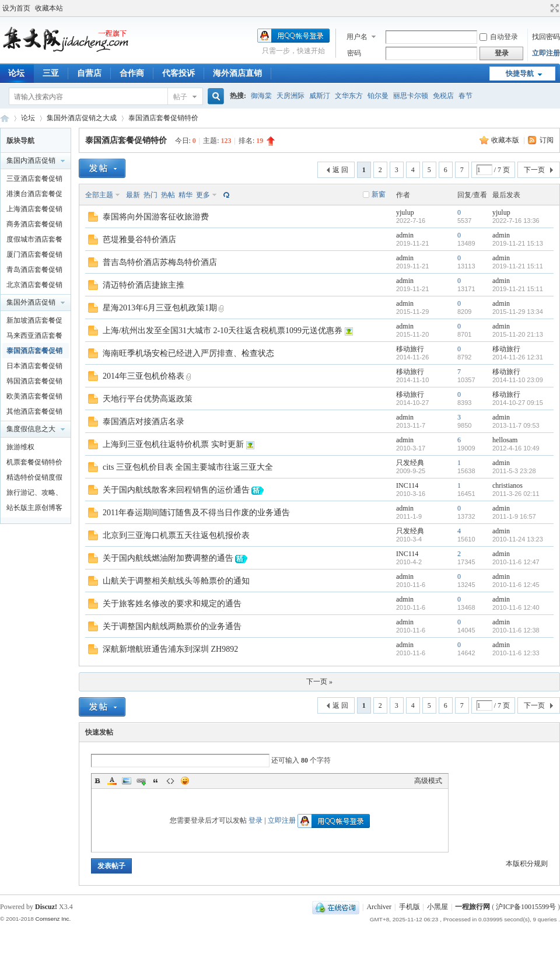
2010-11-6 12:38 (516, 630)
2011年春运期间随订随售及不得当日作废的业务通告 (196, 513)
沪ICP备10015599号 (526, 907)
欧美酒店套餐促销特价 (34, 398)
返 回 (340, 170)
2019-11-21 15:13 (518, 243)
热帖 (168, 195)
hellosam (505, 440)
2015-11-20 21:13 (518, 334)
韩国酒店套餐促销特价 (34, 383)
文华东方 (349, 96)
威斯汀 (320, 96)
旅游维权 (20, 447)
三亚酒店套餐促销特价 (34, 180)
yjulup (405, 212)
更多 (203, 195)
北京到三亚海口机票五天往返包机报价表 (176, 535)
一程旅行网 (5, 118)
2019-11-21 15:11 (518, 266)
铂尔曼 (378, 96)
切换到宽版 (553, 8)
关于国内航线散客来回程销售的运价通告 (176, 490)
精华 (185, 195)
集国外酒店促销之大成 (82, 118)
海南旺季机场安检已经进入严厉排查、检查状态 (188, 353)
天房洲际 (290, 96)
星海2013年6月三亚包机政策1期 (160, 308)
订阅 (547, 140)
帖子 (180, 97)
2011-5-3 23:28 (514, 471)
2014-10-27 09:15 (518, 403)
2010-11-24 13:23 (518, 539)
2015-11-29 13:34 (518, 312)
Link (141, 781)
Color (112, 781)
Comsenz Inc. (53, 919)
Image (127, 781)
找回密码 (546, 37)
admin (405, 235)
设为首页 (16, 8)
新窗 (379, 194)
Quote (156, 781)
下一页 (534, 170)
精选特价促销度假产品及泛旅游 (34, 479)
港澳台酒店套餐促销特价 (34, 195)
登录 (256, 820)
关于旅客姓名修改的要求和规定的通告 (172, 604)
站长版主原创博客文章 (34, 509)
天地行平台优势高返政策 (148, 399)
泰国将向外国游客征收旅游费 (156, 217)
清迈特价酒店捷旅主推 (143, 285)
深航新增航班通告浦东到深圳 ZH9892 (170, 649)
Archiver (379, 907)
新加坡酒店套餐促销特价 (34, 322)
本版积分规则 (527, 864)
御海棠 (261, 96)
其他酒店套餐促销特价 (34, 413)
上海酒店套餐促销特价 (34, 211)
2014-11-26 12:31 (518, 357)
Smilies (185, 781)
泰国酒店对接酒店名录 (143, 422)
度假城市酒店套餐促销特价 (34, 241)
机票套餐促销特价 (34, 462)
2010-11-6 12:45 (516, 585)
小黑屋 (437, 907)
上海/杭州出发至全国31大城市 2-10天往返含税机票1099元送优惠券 (223, 331)
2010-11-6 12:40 (516, 607)
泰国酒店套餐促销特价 (163, 118)
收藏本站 (49, 8)
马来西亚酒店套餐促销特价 (34, 337)
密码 (354, 53)
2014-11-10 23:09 (518, 380)
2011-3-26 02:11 (516, 494)
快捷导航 (520, 74)
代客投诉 (178, 73)
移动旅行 (410, 349)
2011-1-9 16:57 (514, 516)
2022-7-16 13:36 (516, 221)
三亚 (51, 73)
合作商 (132, 73)
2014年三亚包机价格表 (143, 376)
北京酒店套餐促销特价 (34, 286)
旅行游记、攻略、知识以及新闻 (34, 494)
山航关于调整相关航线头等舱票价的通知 (176, 581)
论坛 (28, 118)
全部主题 (99, 195)
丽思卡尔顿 (411, 96)
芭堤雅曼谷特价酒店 (139, 240)
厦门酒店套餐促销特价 (34, 256)
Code (170, 781)
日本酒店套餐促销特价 (34, 368)
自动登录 (499, 37)
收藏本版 (506, 140)
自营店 (89, 73)
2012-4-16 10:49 (516, 448)
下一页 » (319, 682)
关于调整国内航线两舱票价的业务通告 (172, 626)
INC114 (407, 485)
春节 (466, 96)
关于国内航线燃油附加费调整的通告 (168, 558)
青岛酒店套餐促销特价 (34, 271)
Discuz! (46, 907)
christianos (508, 485)
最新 (133, 195)
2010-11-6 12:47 (516, 562)
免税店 (443, 96)
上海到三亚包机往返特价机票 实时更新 (173, 444)
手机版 (409, 907)
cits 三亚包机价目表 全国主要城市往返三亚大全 (188, 467)
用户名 (357, 37)
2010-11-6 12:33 (516, 653)
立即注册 (546, 53)
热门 (150, 195)
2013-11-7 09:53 (516, 425)
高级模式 (428, 781)
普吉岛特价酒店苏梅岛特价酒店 (160, 262)
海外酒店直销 (237, 73)
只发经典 (410, 463)
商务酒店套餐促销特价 (34, 226)
